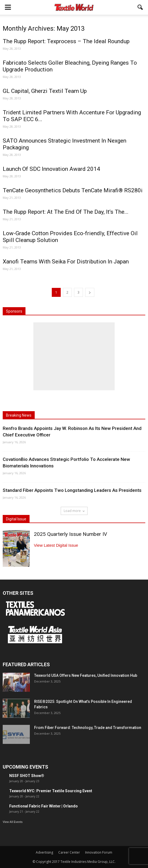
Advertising (44, 852)
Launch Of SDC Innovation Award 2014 (51, 169)
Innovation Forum (99, 852)
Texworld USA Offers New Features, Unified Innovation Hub (86, 675)
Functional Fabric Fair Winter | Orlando (44, 806)
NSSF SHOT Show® (27, 776)
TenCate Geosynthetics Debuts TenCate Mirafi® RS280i (73, 190)
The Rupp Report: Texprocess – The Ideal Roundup (66, 41)
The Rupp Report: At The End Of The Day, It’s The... (66, 212)
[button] (140, 7)
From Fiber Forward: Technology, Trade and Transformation (88, 728)
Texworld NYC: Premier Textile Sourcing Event (51, 791)
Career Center (69, 852)
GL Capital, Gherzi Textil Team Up (45, 91)
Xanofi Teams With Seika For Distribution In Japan (66, 262)
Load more (74, 511)
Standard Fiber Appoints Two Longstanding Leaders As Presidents (72, 490)
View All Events (13, 822)
